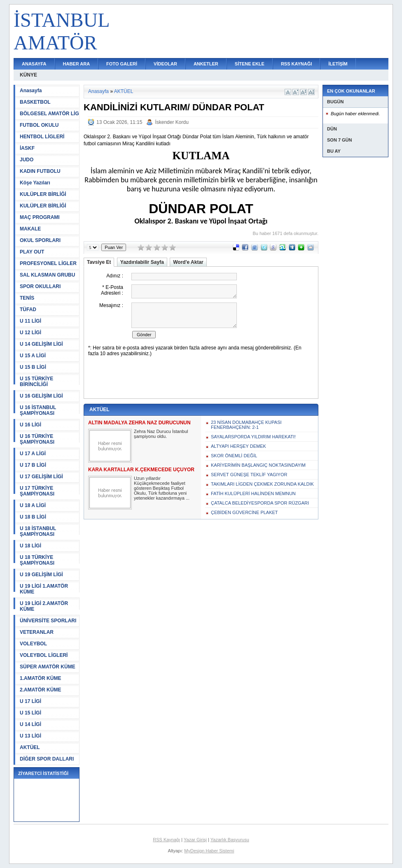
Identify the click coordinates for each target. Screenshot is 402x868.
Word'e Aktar (188, 262)
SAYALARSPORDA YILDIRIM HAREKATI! (253, 437)
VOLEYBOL (33, 644)
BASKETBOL (35, 102)
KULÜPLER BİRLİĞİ (43, 194)
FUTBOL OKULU (39, 125)
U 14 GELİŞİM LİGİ (41, 344)
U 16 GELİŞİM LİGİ (41, 396)
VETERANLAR (37, 632)
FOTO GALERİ (122, 64)
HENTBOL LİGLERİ (42, 137)
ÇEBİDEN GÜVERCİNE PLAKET (244, 512)
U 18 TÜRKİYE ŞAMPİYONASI (37, 560)
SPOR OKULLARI (40, 286)
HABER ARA (77, 64)
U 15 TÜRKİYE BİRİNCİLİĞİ (36, 382)
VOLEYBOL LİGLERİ (44, 655)
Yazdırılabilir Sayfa (142, 262)
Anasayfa (31, 91)
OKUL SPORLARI (40, 240)
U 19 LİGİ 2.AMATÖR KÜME (44, 606)
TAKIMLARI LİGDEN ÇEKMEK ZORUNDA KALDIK (262, 484)
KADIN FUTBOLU (40, 171)
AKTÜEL (30, 747)
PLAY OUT (32, 252)
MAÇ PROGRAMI (40, 217)
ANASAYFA (34, 64)
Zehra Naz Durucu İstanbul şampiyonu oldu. (161, 434)
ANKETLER (206, 64)
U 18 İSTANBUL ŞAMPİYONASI (38, 531)
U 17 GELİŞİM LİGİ (41, 477)
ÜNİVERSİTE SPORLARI (48, 621)
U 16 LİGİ (30, 425)
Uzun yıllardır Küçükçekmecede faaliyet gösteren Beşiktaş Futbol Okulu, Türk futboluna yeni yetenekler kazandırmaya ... (162, 488)
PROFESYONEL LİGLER (48, 263)
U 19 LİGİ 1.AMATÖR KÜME (44, 589)
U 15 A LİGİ (33, 356)
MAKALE (30, 229)
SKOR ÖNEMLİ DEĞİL (234, 456)
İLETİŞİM (338, 64)
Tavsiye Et (99, 262)
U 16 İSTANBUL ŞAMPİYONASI (38, 410)
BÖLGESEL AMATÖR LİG (49, 114)
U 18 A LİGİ (33, 505)
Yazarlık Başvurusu (230, 840)
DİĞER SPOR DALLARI (47, 759)
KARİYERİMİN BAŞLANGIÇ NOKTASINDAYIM (258, 465)
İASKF (27, 148)
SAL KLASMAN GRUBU (47, 275)
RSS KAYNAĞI (296, 64)
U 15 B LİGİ (33, 367)
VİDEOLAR (165, 64)
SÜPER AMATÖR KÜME (48, 667)
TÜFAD (28, 310)
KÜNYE (28, 75)
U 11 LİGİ (30, 321)
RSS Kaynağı (166, 840)
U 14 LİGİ (30, 724)
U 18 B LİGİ (33, 517)
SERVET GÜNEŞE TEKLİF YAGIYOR (249, 475)
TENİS (27, 298)
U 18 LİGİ (30, 546)
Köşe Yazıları (35, 183)
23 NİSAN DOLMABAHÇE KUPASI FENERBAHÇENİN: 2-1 (246, 425)
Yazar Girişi (195, 840)
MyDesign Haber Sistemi (209, 851)
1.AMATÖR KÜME (40, 678)
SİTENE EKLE (250, 64)
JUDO (27, 160)
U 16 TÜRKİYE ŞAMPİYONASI (37, 439)
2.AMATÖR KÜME (40, 690)
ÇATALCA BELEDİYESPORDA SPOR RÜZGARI (260, 503)
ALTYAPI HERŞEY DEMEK (238, 446)
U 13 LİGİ (30, 736)
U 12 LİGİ (30, 333)
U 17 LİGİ (30, 701)
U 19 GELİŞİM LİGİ (41, 575)
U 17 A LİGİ (33, 454)
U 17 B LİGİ (33, 465)
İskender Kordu (172, 122)
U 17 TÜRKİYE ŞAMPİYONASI (37, 491)
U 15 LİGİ (30, 713)
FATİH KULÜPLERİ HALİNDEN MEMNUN (253, 493)
